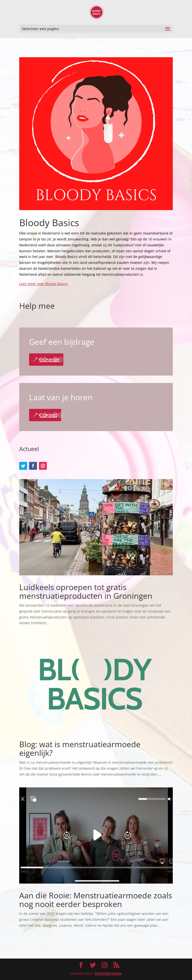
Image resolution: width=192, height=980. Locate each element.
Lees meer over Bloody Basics (44, 284)
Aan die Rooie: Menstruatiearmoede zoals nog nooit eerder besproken (96, 900)
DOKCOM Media (108, 973)
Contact (48, 415)
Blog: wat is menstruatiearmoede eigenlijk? (80, 748)
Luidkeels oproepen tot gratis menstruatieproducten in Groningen (86, 591)
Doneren (49, 359)
